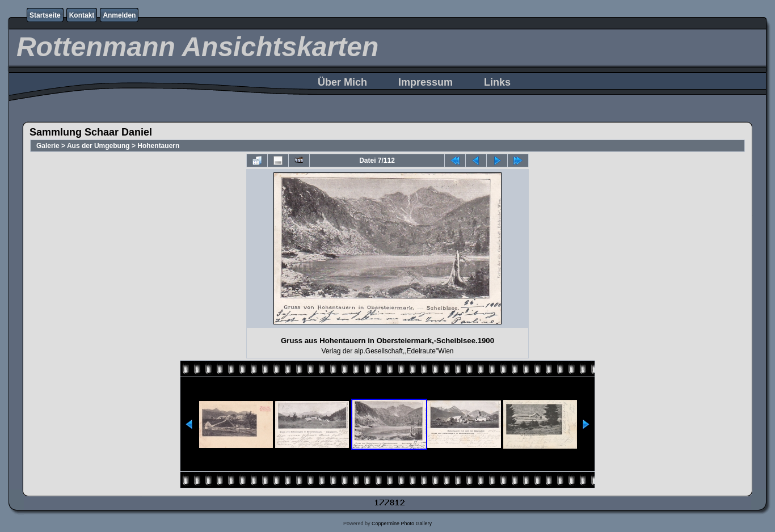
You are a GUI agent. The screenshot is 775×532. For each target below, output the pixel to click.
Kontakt (82, 15)
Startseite (45, 15)
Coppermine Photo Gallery (402, 523)
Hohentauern (158, 146)
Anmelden (119, 15)
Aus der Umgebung (98, 146)
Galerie (48, 146)
